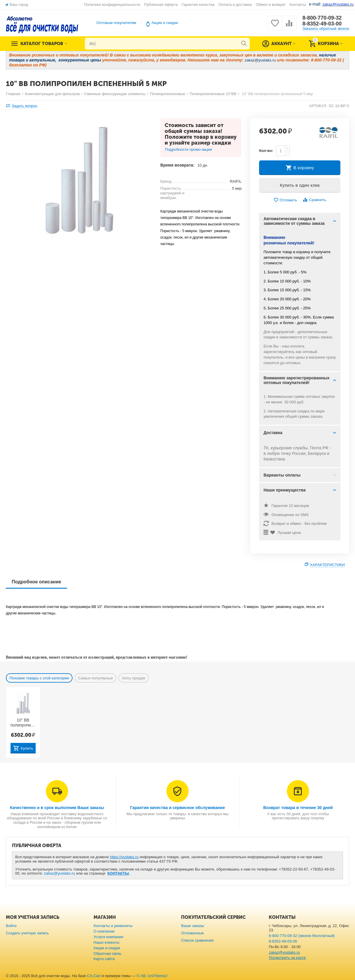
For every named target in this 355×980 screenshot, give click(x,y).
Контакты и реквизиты (113, 926)
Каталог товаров (42, 44)
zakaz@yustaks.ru (60, 873)
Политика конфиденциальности (112, 5)
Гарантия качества (198, 5)
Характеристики (327, 565)
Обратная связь (108, 954)
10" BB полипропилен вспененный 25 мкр (23, 723)
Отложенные (192, 933)
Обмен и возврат (271, 5)
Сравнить (314, 200)
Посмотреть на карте (287, 958)
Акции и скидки (165, 23)
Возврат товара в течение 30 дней (298, 808)
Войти (11, 926)
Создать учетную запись (27, 933)
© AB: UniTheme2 (152, 976)
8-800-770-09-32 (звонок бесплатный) (302, 936)
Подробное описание (36, 582)
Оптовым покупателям (116, 23)
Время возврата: (177, 165)
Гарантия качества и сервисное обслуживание (177, 808)
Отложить (285, 200)
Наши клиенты (106, 942)
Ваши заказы (193, 926)
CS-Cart (94, 976)
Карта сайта (104, 959)
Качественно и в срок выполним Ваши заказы (57, 808)
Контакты (298, 5)
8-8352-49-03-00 (322, 24)
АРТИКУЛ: (318, 106)
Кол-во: (266, 151)
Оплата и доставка (235, 5)
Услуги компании (108, 937)
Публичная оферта (161, 5)
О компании (104, 931)
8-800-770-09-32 (322, 18)
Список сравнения (197, 940)
